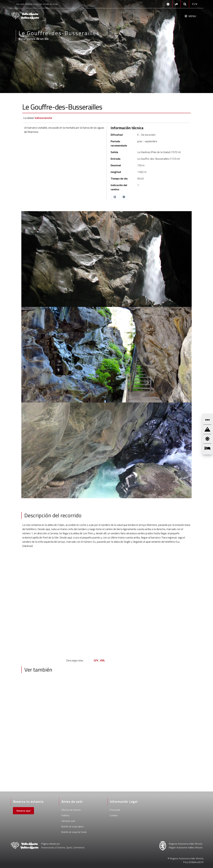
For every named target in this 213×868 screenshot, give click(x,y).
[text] (107, 535)
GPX (96, 660)
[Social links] (176, 4)
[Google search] (185, 4)
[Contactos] (168, 4)
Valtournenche (43, 118)
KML (103, 660)
